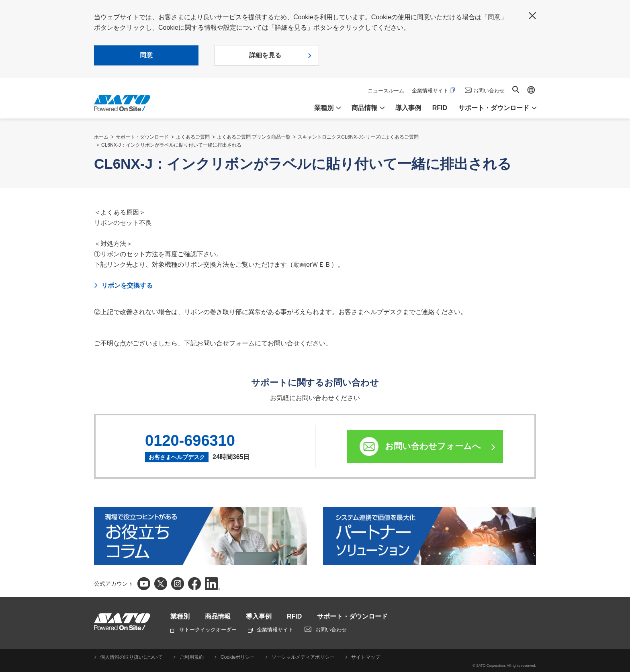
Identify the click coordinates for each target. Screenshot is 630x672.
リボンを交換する (127, 285)
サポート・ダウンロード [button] (494, 108)
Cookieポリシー (238, 657)
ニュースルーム (386, 91)
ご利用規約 (192, 657)
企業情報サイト (433, 91)
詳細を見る (265, 55)
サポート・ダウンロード (142, 137)
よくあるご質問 (193, 137)
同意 (146, 55)
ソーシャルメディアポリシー (303, 657)
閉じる (532, 16)
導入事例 (408, 108)
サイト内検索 (515, 89)
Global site (531, 90)
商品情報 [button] (364, 108)
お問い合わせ (489, 91)
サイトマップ (366, 657)
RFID (440, 108)
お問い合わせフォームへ (433, 446)
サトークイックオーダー (204, 630)
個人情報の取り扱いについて (131, 657)
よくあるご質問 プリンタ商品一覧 (254, 137)
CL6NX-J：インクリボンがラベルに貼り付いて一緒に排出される (171, 145)
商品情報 (218, 616)
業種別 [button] (324, 108)
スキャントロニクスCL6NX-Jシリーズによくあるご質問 (358, 137)
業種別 (180, 616)
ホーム (101, 137)
